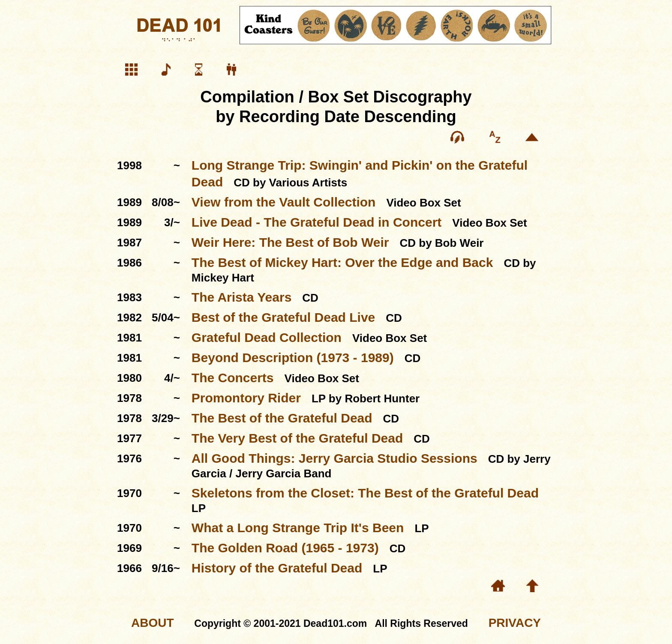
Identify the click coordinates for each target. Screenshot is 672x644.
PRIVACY (515, 623)
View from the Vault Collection (284, 202)
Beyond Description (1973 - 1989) (293, 358)
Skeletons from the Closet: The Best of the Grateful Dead (365, 493)
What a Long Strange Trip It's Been (298, 528)
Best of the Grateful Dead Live (283, 317)
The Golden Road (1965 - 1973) (285, 548)
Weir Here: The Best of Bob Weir (290, 242)
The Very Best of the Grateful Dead (297, 438)
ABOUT (153, 623)
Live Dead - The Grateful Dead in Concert (316, 222)
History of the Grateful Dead (277, 568)
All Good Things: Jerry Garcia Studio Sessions (334, 458)
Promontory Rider (246, 398)
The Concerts (233, 378)
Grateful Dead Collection (267, 337)
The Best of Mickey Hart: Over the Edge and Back (342, 262)
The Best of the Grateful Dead (282, 418)
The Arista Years (241, 297)
